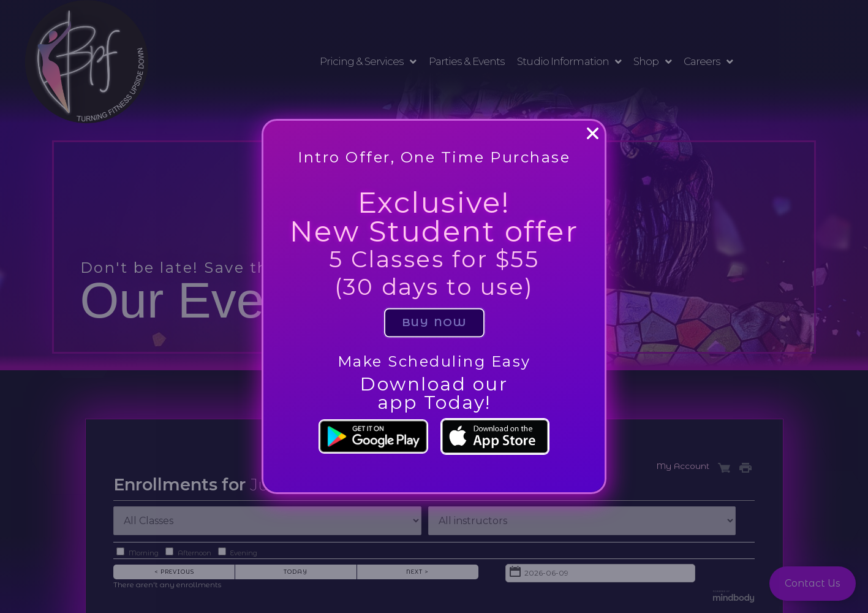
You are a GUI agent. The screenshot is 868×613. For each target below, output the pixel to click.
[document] (434, 306)
